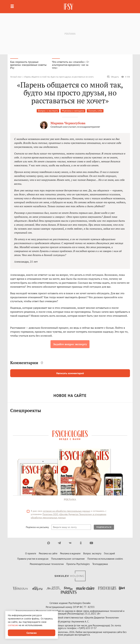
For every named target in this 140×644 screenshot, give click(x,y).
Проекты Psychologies (78, 564)
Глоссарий (109, 553)
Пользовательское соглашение (68, 559)
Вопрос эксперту (92, 553)
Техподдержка (100, 564)
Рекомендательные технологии (47, 564)
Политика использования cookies (105, 559)
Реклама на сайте (48, 553)
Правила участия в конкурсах (33, 559)
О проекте (31, 553)
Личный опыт (16, 77)
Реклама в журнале (70, 553)
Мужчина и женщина (73, 111)
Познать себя (95, 111)
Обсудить (113, 77)
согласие (13, 625)
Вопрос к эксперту (48, 111)
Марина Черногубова (68, 123)
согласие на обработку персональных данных (66, 511)
